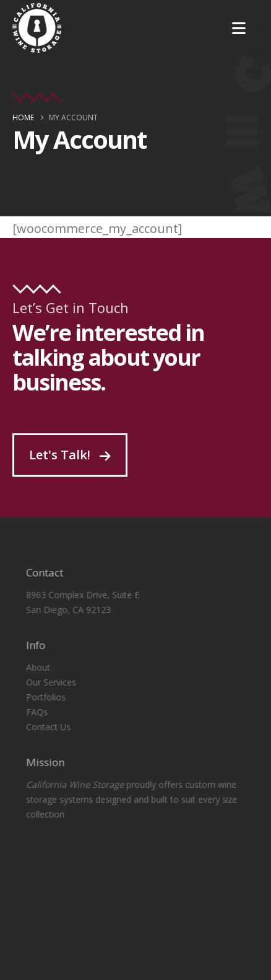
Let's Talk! (70, 455)
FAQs (31, 712)
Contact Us (43, 727)
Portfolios (40, 697)
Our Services (45, 682)
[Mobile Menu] (239, 28)
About (32, 667)
